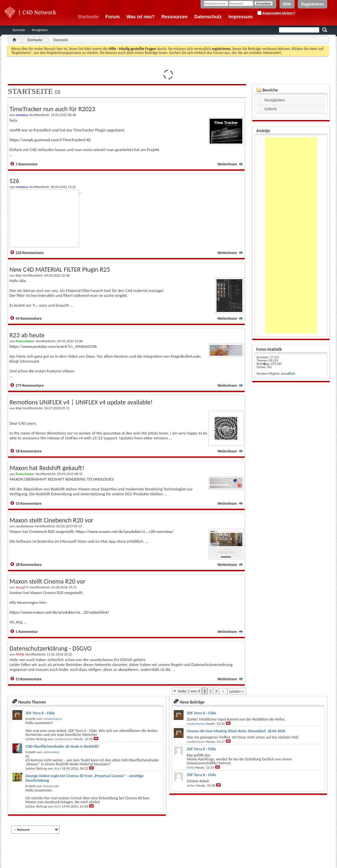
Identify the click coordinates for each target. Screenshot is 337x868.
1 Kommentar (27, 164)
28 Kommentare (29, 565)
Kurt (58, 768)
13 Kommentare (29, 679)
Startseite (88, 17)
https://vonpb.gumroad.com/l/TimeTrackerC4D (50, 140)
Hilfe (287, 4)
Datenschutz (208, 17)
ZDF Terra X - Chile (40, 713)
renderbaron (53, 719)
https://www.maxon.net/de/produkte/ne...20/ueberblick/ (59, 612)
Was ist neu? (140, 17)
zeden (191, 785)
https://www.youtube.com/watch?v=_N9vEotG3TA (53, 346)
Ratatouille (51, 786)
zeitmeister (52, 752)
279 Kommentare (30, 385)
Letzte (237, 691)
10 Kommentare (29, 503)
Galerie (271, 109)
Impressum (241, 17)
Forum (113, 17)
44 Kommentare (29, 318)
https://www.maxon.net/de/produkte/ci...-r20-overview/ (125, 531)
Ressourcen (174, 17)
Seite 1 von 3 (189, 691)
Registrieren (313, 4)
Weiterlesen (230, 164)
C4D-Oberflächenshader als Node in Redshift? (62, 746)
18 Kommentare (29, 451)
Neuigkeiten (40, 30)
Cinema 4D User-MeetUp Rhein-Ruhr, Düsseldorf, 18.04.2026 (236, 731)
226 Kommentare (30, 253)
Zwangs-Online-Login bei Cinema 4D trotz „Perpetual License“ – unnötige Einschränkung (84, 778)
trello (191, 767)
